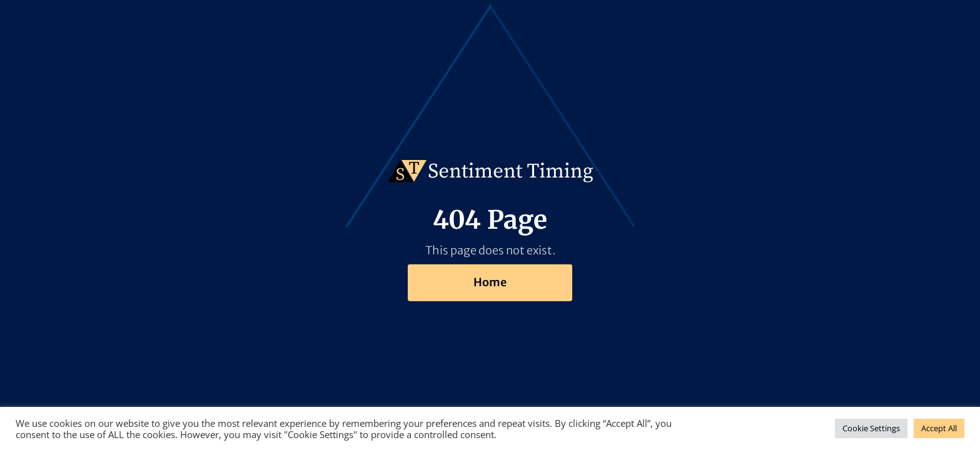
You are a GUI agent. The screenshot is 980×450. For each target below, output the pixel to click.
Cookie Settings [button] (871, 428)
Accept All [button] (939, 428)
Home (490, 282)
